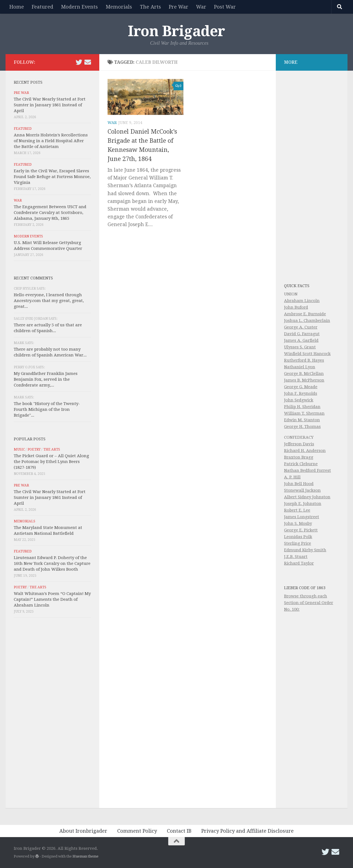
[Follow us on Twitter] (79, 62)
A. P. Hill (292, 477)
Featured (42, 7)
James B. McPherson (304, 380)
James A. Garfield (301, 340)
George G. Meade (301, 387)
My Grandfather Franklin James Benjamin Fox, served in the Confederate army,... (46, 379)
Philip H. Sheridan (302, 407)
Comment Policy (137, 831)
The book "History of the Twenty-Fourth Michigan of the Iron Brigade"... (47, 409)
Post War (225, 7)
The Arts (150, 7)
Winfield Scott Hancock (307, 354)
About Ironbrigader (83, 831)
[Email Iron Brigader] (88, 62)
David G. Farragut (302, 334)
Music (19, 449)
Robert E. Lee (297, 510)
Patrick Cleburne (301, 464)
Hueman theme (85, 856)
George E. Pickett (301, 530)
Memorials (119, 7)
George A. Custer (301, 327)
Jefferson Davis (299, 444)
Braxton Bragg (299, 457)
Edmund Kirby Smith (305, 550)
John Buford (296, 307)
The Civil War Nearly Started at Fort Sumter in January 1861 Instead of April (50, 105)
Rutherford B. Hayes (304, 360)
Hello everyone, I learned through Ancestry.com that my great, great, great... (49, 301)
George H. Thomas (302, 427)
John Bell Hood (299, 484)
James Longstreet (302, 517)
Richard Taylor (299, 563)
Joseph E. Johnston (303, 504)
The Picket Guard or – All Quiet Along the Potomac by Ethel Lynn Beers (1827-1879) (51, 462)
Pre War (179, 7)
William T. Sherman (304, 413)
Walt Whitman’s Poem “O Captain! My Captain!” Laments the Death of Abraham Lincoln (52, 599)
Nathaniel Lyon (300, 367)
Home (17, 7)
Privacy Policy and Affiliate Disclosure (248, 831)
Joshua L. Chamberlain (307, 321)
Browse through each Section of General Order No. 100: (309, 603)
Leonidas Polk (298, 537)
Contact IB (179, 831)
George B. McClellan (304, 374)
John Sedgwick (299, 400)
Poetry (34, 449)
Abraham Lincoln (302, 301)
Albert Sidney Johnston (307, 497)
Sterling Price (298, 543)
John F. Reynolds (301, 393)
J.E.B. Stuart (296, 557)
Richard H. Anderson (305, 451)
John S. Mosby (298, 523)
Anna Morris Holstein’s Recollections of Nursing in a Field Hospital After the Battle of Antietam (51, 141)
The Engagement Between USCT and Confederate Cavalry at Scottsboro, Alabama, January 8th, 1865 (50, 213)
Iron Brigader (176, 31)
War (201, 7)
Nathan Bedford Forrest (307, 470)
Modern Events (79, 7)
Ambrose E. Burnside (305, 314)
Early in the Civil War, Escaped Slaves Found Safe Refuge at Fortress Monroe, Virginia (52, 177)
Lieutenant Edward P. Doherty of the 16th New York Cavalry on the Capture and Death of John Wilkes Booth (52, 563)
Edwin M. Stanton (302, 420)
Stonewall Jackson (302, 490)
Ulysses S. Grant (300, 347)
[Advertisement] (52, 714)
